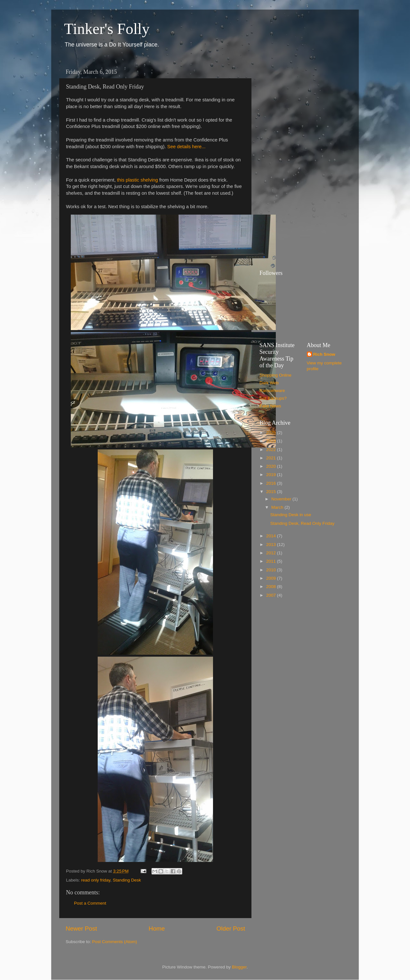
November (282, 499)
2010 (272, 570)
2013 (272, 545)
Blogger (239, 967)
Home (157, 929)
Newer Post (81, 929)
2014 (272, 536)
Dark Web (269, 383)
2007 (272, 595)
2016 (272, 483)
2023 (272, 441)
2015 (272, 492)
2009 (272, 578)
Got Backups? (273, 398)
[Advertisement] (285, 162)
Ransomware (272, 391)
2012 (272, 553)
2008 (272, 587)
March (278, 507)
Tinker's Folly (107, 29)
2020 (272, 466)
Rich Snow (324, 354)
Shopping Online (275, 375)
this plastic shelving (137, 180)
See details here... (186, 147)
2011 (272, 561)
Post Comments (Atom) (115, 942)
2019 (272, 475)
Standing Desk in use (291, 515)
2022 (272, 450)
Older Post (231, 929)
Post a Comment (90, 903)
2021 (272, 458)
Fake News (270, 406)
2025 (272, 433)
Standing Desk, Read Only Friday (302, 523)
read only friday (96, 880)
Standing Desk (127, 880)
